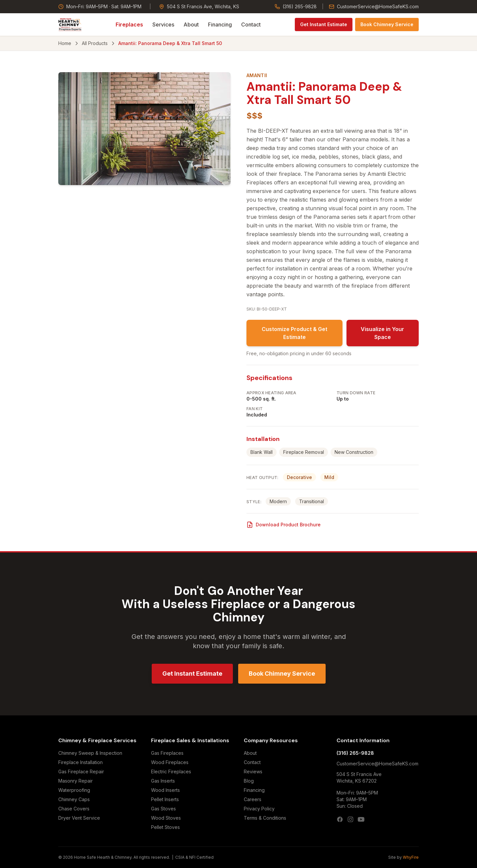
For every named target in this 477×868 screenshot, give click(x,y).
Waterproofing (74, 790)
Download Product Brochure (284, 525)
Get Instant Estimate (324, 24)
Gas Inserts (163, 781)
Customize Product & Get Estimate (294, 333)
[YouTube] (361, 819)
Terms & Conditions (265, 818)
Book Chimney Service (387, 24)
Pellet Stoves (165, 827)
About (191, 24)
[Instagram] (350, 819)
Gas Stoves (163, 809)
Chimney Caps (74, 799)
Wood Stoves (166, 818)
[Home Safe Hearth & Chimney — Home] (70, 24)
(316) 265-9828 (296, 6)
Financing (220, 24)
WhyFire (411, 857)
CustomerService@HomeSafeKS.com (374, 6)
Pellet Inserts (165, 799)
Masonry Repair (76, 781)
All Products (95, 43)
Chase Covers (74, 809)
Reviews (253, 772)
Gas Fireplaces (167, 753)
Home (65, 43)
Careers (253, 799)
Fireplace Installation (80, 762)
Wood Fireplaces (170, 762)
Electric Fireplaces (171, 772)
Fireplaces (129, 24)
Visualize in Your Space (382, 333)
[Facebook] (340, 819)
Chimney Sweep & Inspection (90, 753)
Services (163, 24)
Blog (249, 781)
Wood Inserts (165, 790)
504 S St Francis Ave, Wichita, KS (199, 6)
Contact (251, 24)
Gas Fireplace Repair (81, 772)
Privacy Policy (259, 809)
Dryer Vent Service (79, 818)
